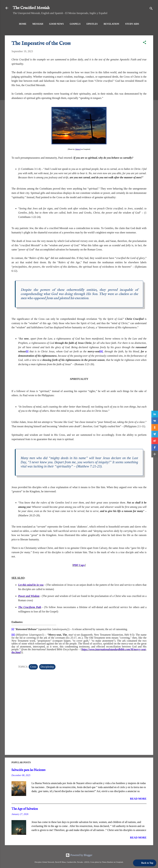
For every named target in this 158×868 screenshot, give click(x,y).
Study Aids (132, 24)
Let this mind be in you (31, 585)
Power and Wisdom (29, 596)
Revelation (111, 24)
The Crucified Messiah (31, 8)
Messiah (38, 24)
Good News (56, 24)
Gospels (75, 24)
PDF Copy (79, 565)
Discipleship (47, 667)
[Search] (151, 9)
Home (23, 24)
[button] (144, 43)
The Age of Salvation (25, 809)
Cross (33, 667)
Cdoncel (78, 149)
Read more (138, 799)
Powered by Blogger (79, 855)
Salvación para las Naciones (28, 770)
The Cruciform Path (30, 607)
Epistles (92, 24)
